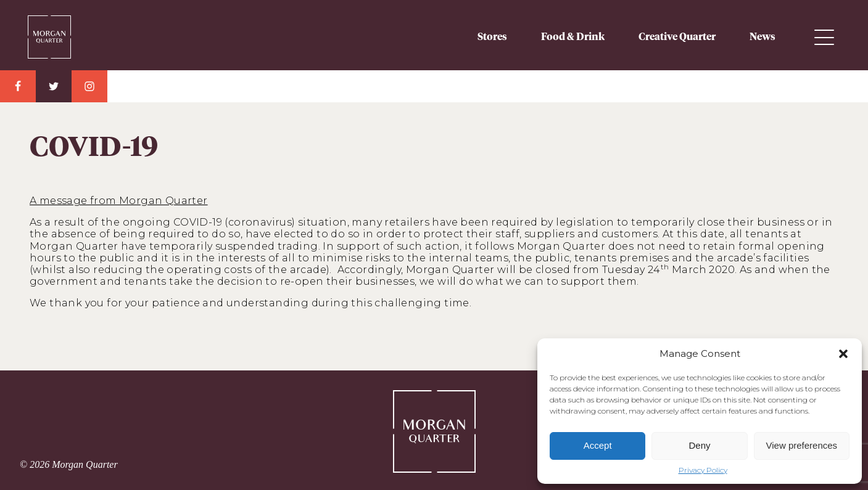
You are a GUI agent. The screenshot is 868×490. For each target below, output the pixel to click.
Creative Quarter (677, 37)
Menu (824, 37)
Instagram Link (89, 86)
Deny (699, 445)
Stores (492, 37)
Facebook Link (18, 86)
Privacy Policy (703, 470)
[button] (843, 354)
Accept (598, 445)
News (763, 37)
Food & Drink (573, 37)
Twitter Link (54, 86)
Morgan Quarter (49, 32)
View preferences (802, 445)
